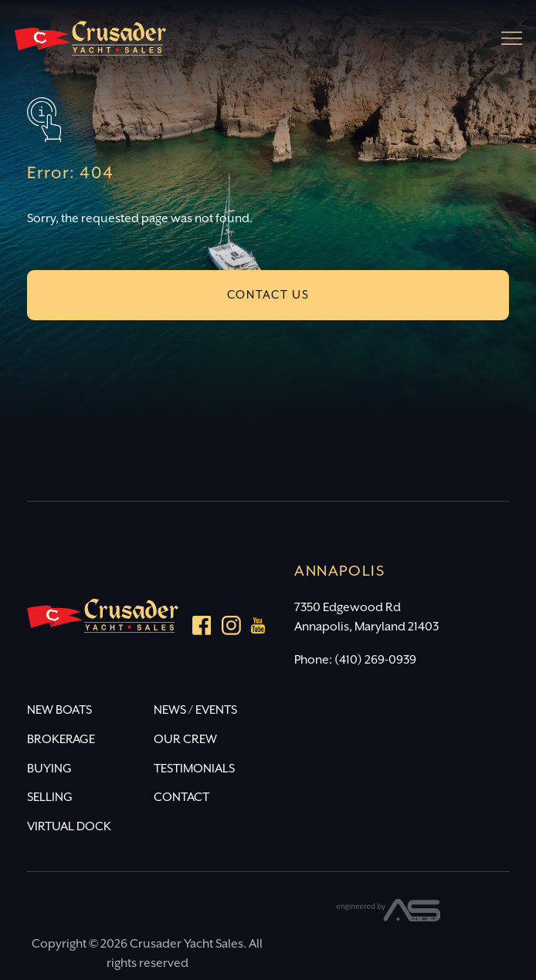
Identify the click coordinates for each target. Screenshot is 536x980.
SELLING (50, 798)
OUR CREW (185, 740)
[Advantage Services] (389, 918)
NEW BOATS (59, 710)
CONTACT (181, 798)
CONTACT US (268, 295)
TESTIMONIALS (194, 769)
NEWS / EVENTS (195, 710)
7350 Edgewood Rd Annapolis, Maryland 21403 (366, 617)
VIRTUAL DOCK (69, 827)
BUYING (49, 769)
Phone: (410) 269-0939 (355, 660)
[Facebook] (202, 629)
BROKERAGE (61, 740)
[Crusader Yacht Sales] (90, 45)
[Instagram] (231, 629)
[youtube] (259, 629)
